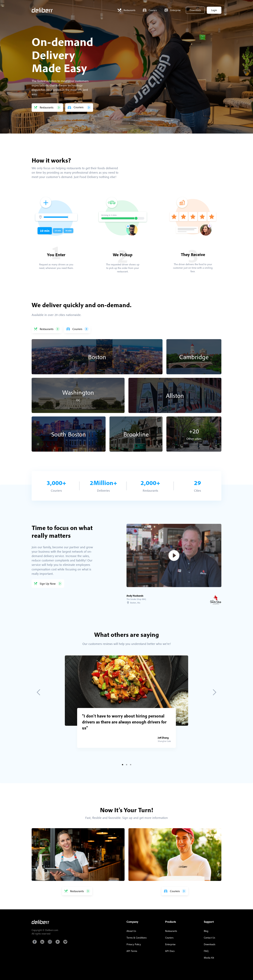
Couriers (169, 938)
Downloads (195, 10)
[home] (42, 10)
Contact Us (209, 938)
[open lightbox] (174, 555)
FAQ (206, 951)
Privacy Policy (134, 944)
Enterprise (170, 944)
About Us (131, 931)
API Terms (132, 951)
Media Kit (209, 958)
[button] (39, 692)
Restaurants (171, 931)
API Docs (170, 951)
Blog (206, 931)
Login (214, 10)
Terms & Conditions (137, 938)
